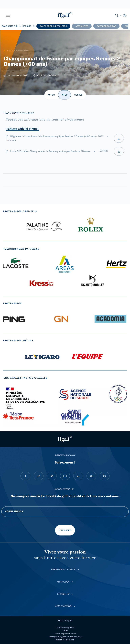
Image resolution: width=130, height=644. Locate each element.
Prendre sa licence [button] (63, 570)
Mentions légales (65, 628)
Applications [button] (63, 606)
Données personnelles (65, 634)
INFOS (64, 95)
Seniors (27, 26)
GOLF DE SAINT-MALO (48, 76)
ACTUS (51, 95)
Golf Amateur (10, 26)
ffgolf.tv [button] (63, 594)
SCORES (78, 95)
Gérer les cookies (65, 640)
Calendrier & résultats (53, 26)
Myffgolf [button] (63, 582)
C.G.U (65, 631)
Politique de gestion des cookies (65, 637)
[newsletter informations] (73, 489)
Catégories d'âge (106, 26)
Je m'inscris (65, 530)
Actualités (82, 26)
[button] (8, 15)
